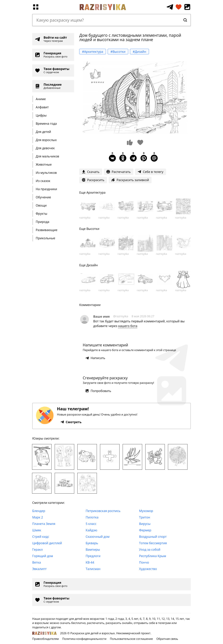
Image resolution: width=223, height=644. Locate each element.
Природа (43, 222)
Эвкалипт (39, 569)
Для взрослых (46, 140)
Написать (95, 358)
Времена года (46, 123)
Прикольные (45, 238)
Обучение (43, 197)
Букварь (92, 543)
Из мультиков (46, 173)
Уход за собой (150, 549)
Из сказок (43, 181)
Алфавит (42, 107)
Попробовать (98, 391)
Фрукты (41, 214)
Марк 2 (38, 517)
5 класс (91, 524)
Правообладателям (45, 639)
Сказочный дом (98, 537)
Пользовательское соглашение (131, 639)
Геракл (37, 549)
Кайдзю (91, 530)
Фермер (145, 530)
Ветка (37, 562)
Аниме (41, 99)
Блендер (39, 511)
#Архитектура (93, 52)
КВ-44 (90, 562)
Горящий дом (43, 556)
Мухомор (146, 511)
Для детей (43, 132)
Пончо (144, 562)
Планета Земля (44, 524)
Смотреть (71, 422)
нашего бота (128, 326)
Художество (148, 569)
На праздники (46, 189)
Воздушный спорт (153, 537)
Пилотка (92, 517)
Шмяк (37, 530)
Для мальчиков (47, 156)
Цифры (41, 115)
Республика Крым (153, 556)
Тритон (145, 517)
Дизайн (92, 265)
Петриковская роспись (103, 511)
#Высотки (118, 52)
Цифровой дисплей (47, 543)
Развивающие (47, 230)
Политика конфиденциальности (84, 639)
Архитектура (96, 192)
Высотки (93, 229)
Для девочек (45, 148)
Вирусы (145, 524)
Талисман (93, 569)
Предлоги (93, 556)
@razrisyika (121, 316)
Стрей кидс (41, 537)
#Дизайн (139, 52)
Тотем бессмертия (153, 543)
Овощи (41, 205)
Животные (44, 164)
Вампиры (93, 549)
